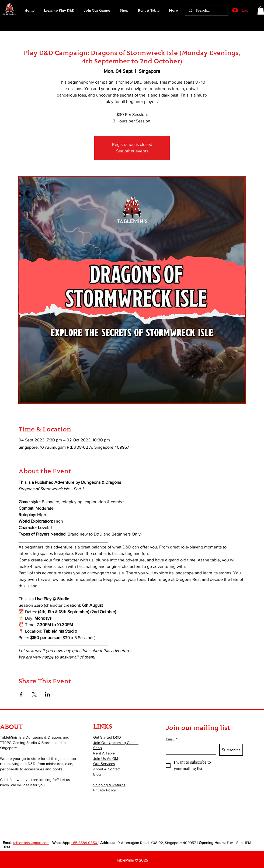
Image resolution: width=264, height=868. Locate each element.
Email (172, 739)
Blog (97, 774)
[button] (97, 11)
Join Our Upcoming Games (116, 743)
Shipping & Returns (109, 785)
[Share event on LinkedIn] (48, 694)
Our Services (104, 764)
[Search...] (206, 10)
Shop (98, 748)
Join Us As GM (106, 759)
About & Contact (107, 769)
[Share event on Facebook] (21, 694)
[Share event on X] (34, 694)
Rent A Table (104, 753)
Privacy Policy (105, 790)
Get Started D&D (107, 737)
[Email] (189, 749)
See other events (132, 151)
